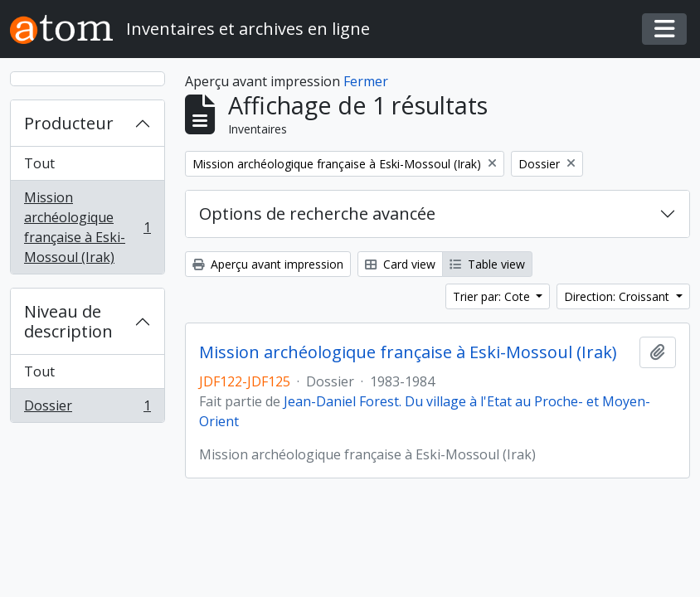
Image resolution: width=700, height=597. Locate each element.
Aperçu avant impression (268, 264)
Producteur (69, 123)
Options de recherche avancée (317, 214)
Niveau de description (68, 321)
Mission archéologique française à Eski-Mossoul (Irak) (87, 227)
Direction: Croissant (618, 296)
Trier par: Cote (493, 296)
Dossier (87, 409)
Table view (487, 264)
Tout (39, 163)
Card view (400, 264)
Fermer (366, 81)
